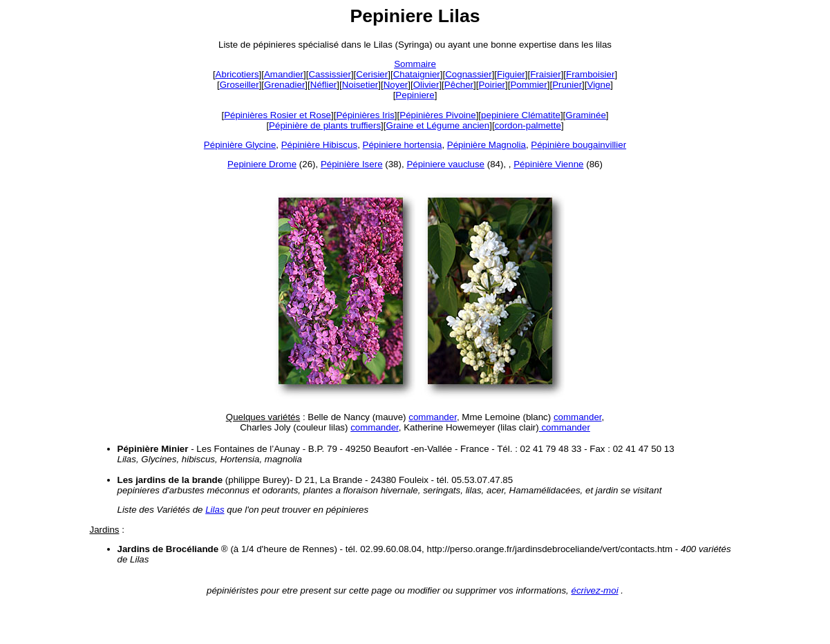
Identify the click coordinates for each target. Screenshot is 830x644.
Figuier (511, 74)
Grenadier (284, 85)
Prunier (567, 85)
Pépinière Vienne (548, 164)
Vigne (599, 85)
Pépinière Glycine (240, 145)
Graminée (586, 115)
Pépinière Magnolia (487, 145)
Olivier (426, 85)
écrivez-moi (594, 590)
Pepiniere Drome (262, 164)
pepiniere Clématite (521, 115)
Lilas (215, 510)
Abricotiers (237, 74)
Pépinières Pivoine (437, 115)
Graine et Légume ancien (438, 125)
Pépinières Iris (365, 115)
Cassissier (329, 74)
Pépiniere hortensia (403, 145)
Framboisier (590, 74)
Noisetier (360, 85)
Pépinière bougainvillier (578, 145)
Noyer (396, 85)
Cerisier (372, 74)
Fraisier (545, 74)
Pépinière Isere (352, 164)
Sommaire (415, 64)
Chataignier (417, 74)
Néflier (324, 85)
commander (433, 417)
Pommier (528, 85)
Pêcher (459, 85)
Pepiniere (415, 95)
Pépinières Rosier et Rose (277, 115)
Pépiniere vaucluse (445, 164)
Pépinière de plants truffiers (325, 125)
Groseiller (239, 85)
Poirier (492, 85)
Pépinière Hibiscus (319, 145)
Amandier (284, 74)
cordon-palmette (528, 125)
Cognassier (468, 74)
